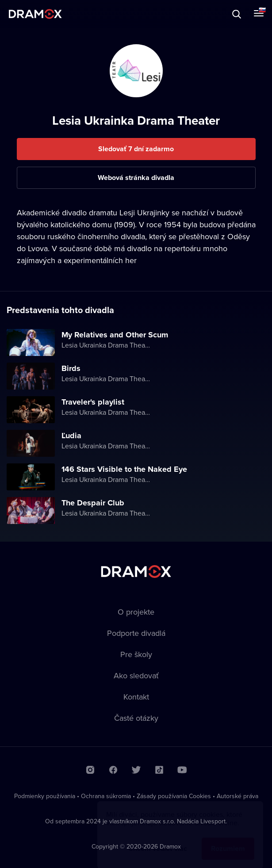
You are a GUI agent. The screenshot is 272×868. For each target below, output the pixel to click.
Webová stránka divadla (136, 178)
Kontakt (136, 697)
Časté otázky (136, 718)
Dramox (35, 14)
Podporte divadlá (136, 633)
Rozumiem (228, 840)
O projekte (136, 612)
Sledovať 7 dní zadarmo (136, 149)
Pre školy (136, 654)
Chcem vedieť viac (158, 840)
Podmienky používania (45, 796)
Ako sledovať (136, 675)
